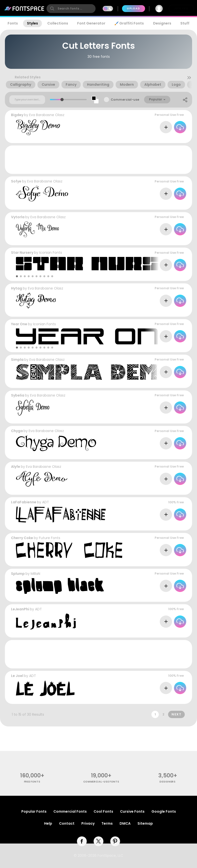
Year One (19, 324)
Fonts (13, 23)
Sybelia (18, 395)
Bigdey (17, 115)
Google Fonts (164, 811)
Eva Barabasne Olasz (47, 115)
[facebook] (82, 841)
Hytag (17, 288)
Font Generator (91, 23)
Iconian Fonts (51, 253)
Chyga (17, 431)
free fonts (32, 782)
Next (176, 714)
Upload (133, 8)
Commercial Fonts (70, 811)
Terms (107, 823)
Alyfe (16, 467)
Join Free (181, 8)
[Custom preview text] (27, 100)
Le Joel (17, 676)
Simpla (17, 360)
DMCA (125, 823)
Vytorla (18, 217)
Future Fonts (50, 538)
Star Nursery (22, 253)
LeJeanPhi (20, 609)
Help (48, 823)
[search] (71, 9)
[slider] (62, 100)
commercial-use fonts (101, 782)
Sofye (16, 181)
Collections (58, 23)
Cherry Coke (22, 538)
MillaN (35, 574)
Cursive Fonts (132, 811)
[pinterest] (115, 841)
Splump (18, 574)
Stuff (185, 23)
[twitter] (98, 841)
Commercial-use (125, 100)
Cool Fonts (103, 811)
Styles (32, 23)
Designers (162, 23)
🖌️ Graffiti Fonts (129, 23)
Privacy (88, 823)
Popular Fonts (34, 811)
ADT (46, 502)
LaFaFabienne (24, 502)
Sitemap (145, 823)
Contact (67, 823)
